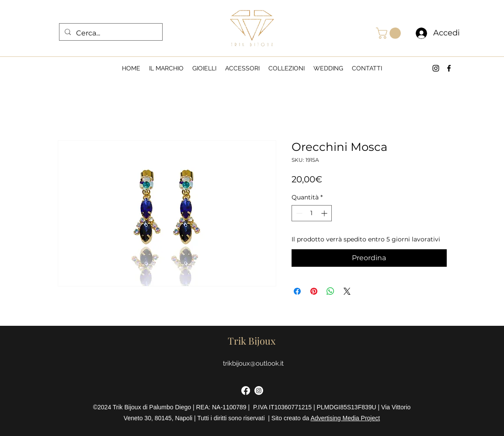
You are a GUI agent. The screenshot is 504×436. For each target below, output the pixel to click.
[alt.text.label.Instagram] (436, 68)
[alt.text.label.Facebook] (449, 68)
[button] (390, 33)
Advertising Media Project (345, 418)
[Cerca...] (110, 33)
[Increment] (325, 213)
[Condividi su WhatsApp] (330, 291)
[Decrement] (298, 213)
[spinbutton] (312, 213)
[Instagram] (259, 391)
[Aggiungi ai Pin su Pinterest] (314, 291)
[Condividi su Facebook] (297, 291)
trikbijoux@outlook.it (253, 363)
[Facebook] (246, 391)
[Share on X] (347, 291)
